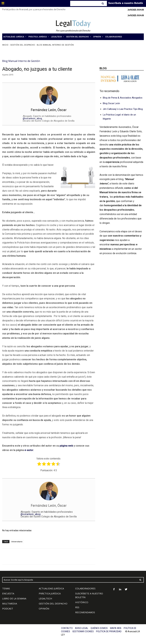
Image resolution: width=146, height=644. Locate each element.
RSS (77, 607)
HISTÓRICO (82, 602)
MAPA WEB (116, 628)
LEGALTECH (45, 598)
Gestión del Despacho (23, 45)
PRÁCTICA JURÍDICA (50, 593)
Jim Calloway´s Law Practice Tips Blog (123, 109)
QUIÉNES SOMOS (99, 628)
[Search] (103, 3)
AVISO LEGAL (82, 628)
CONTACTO (67, 628)
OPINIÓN (44, 609)
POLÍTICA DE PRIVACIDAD (109, 631)
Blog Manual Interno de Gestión (55, 45)
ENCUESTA (8, 593)
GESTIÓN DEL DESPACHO (53, 603)
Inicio (5, 45)
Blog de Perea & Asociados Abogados (123, 98)
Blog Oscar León (111, 103)
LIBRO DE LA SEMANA (14, 598)
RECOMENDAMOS (85, 612)
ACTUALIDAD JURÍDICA (51, 588)
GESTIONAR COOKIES (83, 631)
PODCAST (8, 609)
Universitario (17, 542)
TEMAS (6, 588)
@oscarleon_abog (32, 118)
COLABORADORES (85, 588)
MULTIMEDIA (10, 603)
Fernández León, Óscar (49, 110)
